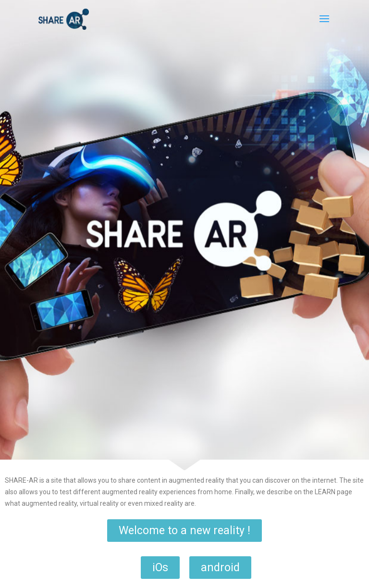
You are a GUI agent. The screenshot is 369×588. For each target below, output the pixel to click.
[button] (184, 531)
